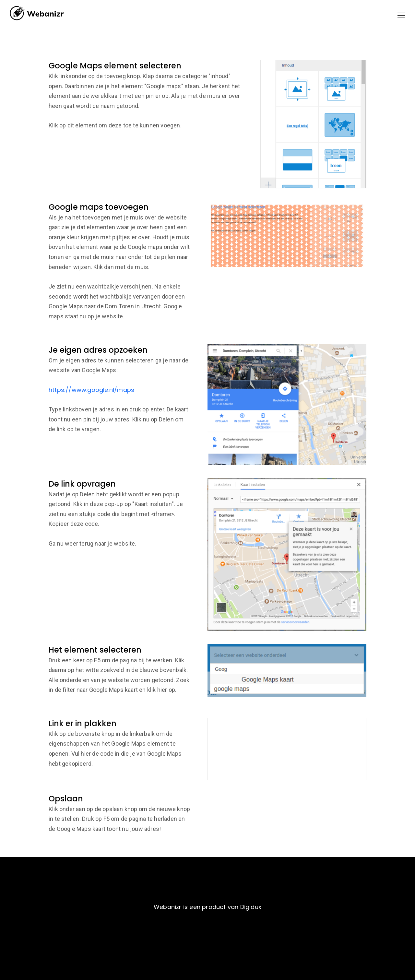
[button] (401, 15)
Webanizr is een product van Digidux (207, 907)
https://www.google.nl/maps (91, 390)
